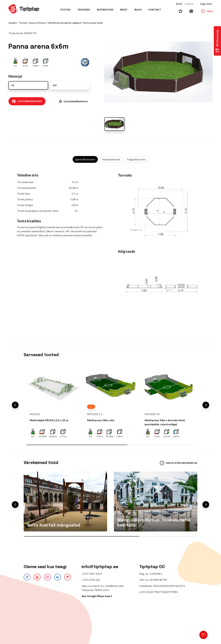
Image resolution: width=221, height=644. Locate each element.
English (189, 4)
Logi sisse (206, 4)
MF (55, 85)
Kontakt (155, 10)
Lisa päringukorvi (27, 101)
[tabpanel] (110, 250)
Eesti (179, 4)
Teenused (84, 10)
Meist (124, 10)
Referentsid (105, 10)
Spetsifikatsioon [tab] (85, 159)
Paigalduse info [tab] (136, 159)
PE (13, 85)
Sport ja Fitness (38, 23)
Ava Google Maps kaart (97, 596)
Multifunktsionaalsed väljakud (65, 23)
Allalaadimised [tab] (111, 159)
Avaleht (13, 23)
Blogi (138, 10)
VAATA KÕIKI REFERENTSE (179, 463)
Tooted (65, 10)
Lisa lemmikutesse (73, 101)
